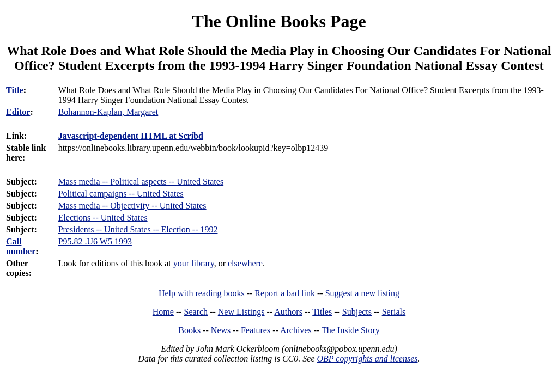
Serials (394, 312)
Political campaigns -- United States (121, 194)
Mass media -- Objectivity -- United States (132, 206)
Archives (296, 330)
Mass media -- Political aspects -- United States (141, 182)
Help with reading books (202, 293)
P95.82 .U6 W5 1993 (95, 241)
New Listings (241, 312)
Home (163, 312)
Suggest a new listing (362, 293)
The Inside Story (351, 330)
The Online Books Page (279, 21)
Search (196, 312)
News (221, 330)
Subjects (357, 312)
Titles (322, 312)
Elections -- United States (103, 218)
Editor (18, 112)
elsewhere (245, 263)
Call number (21, 246)
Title (15, 90)
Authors (288, 312)
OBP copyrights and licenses (367, 359)
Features (256, 330)
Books (189, 330)
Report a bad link (285, 293)
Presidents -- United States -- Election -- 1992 (138, 229)
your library (194, 263)
